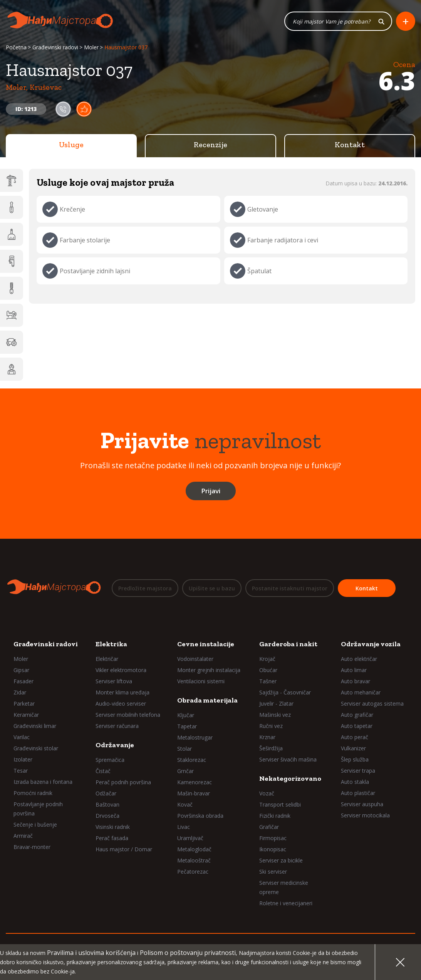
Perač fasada (112, 838)
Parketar (24, 703)
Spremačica (110, 760)
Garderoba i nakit (288, 644)
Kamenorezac (195, 782)
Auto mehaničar (361, 692)
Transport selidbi (280, 804)
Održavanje (115, 745)
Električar (107, 659)
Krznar (267, 737)
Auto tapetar (357, 726)
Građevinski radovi (55, 47)
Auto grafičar (357, 715)
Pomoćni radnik (33, 793)
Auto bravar (356, 681)
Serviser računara (117, 726)
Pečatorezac (193, 872)
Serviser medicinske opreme (284, 887)
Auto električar (359, 659)
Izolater (23, 759)
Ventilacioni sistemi (201, 681)
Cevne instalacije (206, 644)
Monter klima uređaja (122, 692)
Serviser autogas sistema (372, 703)
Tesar (21, 771)
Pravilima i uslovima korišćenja (91, 953)
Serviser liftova (114, 681)
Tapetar (187, 726)
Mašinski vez (275, 715)
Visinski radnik (113, 827)
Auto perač (355, 737)
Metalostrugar (195, 737)
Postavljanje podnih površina (38, 809)
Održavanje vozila (371, 644)
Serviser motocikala (365, 815)
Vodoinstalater (195, 659)
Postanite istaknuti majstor (290, 588)
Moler (91, 47)
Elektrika (111, 644)
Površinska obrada (200, 816)
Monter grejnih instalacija (209, 670)
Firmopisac (273, 838)
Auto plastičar (358, 793)
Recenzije (210, 145)
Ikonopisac (273, 849)
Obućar (268, 670)
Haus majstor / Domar (124, 849)
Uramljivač (190, 838)
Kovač (185, 804)
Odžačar (106, 793)
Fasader (23, 681)
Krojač (267, 659)
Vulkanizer (353, 748)
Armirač (23, 836)
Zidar (20, 692)
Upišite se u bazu (212, 588)
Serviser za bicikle (281, 860)
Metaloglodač (194, 849)
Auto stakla (355, 782)
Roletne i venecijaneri (286, 903)
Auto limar (354, 670)
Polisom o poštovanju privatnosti (188, 953)
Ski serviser (273, 872)
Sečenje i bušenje (35, 825)
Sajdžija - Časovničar (285, 692)
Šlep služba (355, 759)
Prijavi (211, 491)
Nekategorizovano (290, 778)
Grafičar (269, 827)
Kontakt (350, 145)
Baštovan (107, 804)
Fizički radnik (275, 816)
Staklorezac (192, 760)
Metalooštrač (194, 860)
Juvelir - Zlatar (276, 703)
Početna (16, 47)
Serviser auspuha (362, 804)
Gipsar (21, 670)
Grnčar (185, 771)
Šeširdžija (271, 748)
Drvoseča (107, 816)
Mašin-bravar (194, 793)
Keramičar (26, 715)
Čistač (103, 771)
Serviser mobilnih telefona (128, 715)
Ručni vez (271, 726)
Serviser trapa (358, 771)
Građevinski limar (35, 726)
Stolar (185, 749)
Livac (184, 827)
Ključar (186, 715)
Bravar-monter (32, 847)
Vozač (267, 793)
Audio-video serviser (121, 703)
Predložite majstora (145, 588)
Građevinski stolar (36, 748)
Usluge (71, 145)
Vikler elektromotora (121, 670)
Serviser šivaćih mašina (288, 759)
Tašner (268, 681)
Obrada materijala (207, 700)
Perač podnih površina (123, 782)
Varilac (22, 737)
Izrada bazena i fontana (43, 782)
